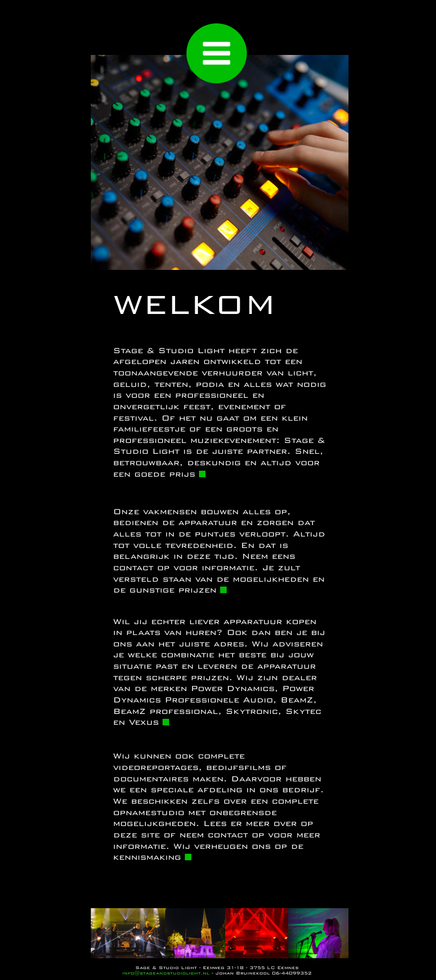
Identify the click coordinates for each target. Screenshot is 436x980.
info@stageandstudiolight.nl (166, 973)
